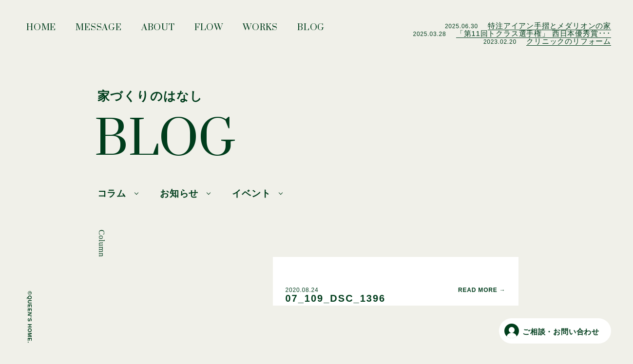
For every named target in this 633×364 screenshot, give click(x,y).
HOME (41, 30)
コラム (112, 193)
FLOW (209, 30)
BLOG (311, 30)
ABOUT (158, 30)
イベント (251, 193)
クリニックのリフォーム (569, 41)
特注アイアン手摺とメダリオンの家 (549, 26)
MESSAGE (99, 30)
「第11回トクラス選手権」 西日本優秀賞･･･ (534, 33)
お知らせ (179, 193)
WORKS (260, 30)
